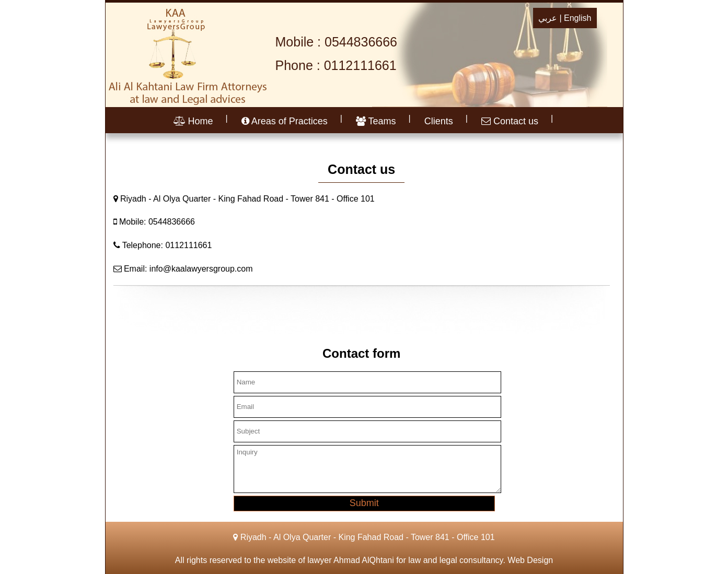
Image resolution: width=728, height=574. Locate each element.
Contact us (510, 121)
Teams (376, 121)
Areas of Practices (285, 121)
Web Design (530, 560)
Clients (439, 121)
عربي (548, 18)
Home (193, 121)
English (577, 18)
